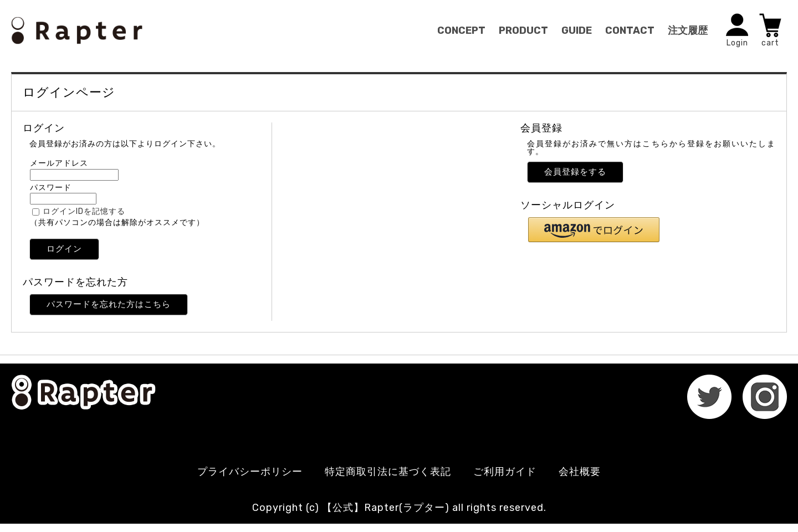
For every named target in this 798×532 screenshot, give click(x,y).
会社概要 (580, 472)
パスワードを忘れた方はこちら (109, 304)
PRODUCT (523, 30)
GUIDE (577, 30)
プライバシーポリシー (250, 472)
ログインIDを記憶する (84, 211)
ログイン (64, 249)
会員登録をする (575, 172)
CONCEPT (461, 30)
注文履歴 (688, 30)
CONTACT (630, 30)
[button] (594, 230)
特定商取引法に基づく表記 (388, 472)
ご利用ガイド (505, 472)
